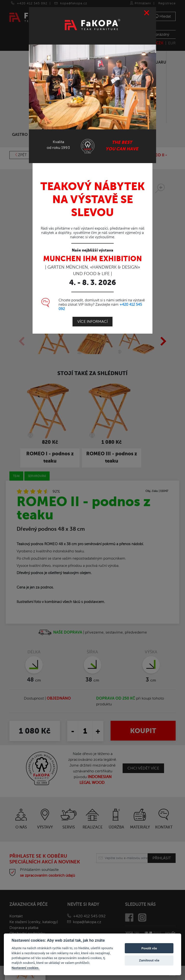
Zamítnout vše (149, 960)
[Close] (147, 13)
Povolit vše (149, 948)
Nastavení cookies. (26, 968)
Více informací (92, 322)
